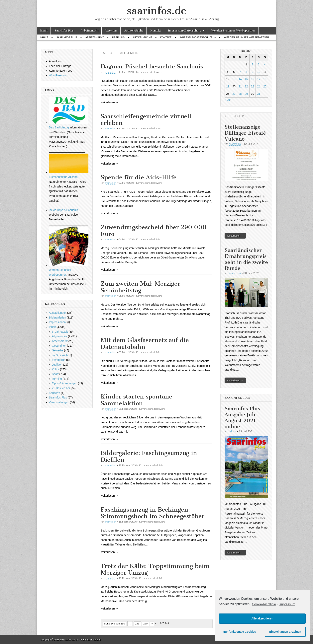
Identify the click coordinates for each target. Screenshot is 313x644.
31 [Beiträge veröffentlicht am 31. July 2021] (259, 94)
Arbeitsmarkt (90, 31)
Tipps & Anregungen (64, 383)
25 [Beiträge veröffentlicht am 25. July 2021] (265, 86)
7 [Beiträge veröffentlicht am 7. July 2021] (240, 72)
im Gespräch (60, 355)
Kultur (56, 369)
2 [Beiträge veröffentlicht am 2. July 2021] (253, 64)
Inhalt (44, 31)
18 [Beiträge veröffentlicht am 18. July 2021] (265, 79)
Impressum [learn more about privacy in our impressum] (287, 604)
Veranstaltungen (59, 402)
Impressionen (57, 322)
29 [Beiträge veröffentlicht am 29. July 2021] (246, 94)
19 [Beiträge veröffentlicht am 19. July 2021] (228, 86)
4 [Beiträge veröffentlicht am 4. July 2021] (265, 64)
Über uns (111, 31)
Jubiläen (57, 365)
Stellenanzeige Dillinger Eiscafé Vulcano (245, 133)
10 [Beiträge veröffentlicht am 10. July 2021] (259, 72)
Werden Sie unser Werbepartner (233, 31)
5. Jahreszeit (60, 332)
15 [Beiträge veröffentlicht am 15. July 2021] (246, 79)
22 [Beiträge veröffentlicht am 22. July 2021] (246, 86)
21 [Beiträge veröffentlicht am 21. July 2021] (240, 86)
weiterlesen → (235, 236)
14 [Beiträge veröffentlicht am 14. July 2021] (240, 79)
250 (146, 624)
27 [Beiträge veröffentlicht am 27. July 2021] (234, 94)
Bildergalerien (57, 318)
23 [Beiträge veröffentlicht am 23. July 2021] (253, 86)
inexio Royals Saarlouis (63, 210)
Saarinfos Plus (64, 31)
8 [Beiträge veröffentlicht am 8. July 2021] (246, 72)
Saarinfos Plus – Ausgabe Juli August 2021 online (245, 418)
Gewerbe (58, 350)
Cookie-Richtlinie (264, 604)
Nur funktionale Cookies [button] (240, 632)
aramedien (110, 72)
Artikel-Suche (134, 31)
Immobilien (59, 360)
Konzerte (54, 393)
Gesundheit (59, 346)
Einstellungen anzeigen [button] (285, 632)
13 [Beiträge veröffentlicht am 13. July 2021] (234, 79)
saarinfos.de (157, 11)
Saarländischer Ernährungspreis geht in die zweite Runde (246, 259)
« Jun (228, 100)
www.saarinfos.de (69, 640)
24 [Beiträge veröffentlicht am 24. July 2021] (259, 86)
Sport (55, 374)
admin (232, 431)
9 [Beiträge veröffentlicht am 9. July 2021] (253, 72)
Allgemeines (59, 336)
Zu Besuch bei (61, 388)
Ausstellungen (58, 313)
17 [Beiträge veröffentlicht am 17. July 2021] (259, 79)
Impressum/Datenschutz (184, 31)
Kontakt (156, 31)
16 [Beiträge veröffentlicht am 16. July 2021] (253, 79)
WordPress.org (58, 75)
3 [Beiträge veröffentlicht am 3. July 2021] (259, 64)
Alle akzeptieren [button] (262, 618)
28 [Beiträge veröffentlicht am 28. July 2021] (240, 94)
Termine (57, 379)
